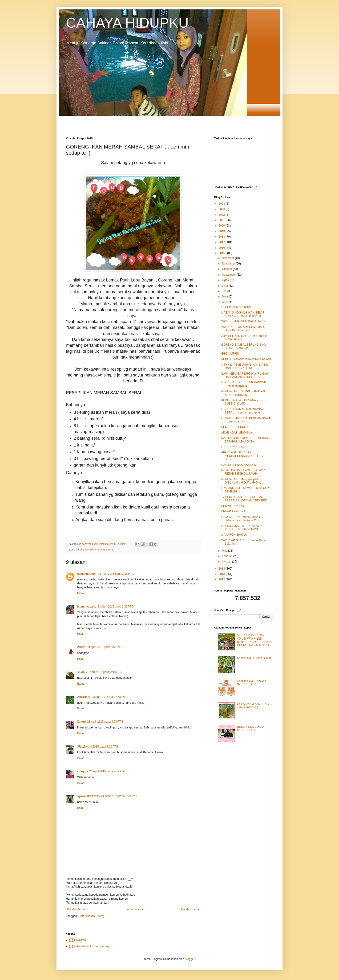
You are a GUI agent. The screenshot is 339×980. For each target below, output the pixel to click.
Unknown (80, 940)
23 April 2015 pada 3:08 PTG (105, 647)
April (225, 302)
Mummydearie (87, 607)
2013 (222, 574)
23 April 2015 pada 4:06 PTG (110, 697)
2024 (222, 204)
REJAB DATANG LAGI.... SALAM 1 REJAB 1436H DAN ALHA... (243, 472)
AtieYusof (84, 697)
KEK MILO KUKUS (233, 506)
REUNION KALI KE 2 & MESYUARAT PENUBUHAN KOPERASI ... (245, 528)
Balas (81, 593)
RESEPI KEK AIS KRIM (236, 307)
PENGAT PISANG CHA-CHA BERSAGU (247, 359)
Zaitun (81, 722)
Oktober (227, 269)
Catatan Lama (190, 909)
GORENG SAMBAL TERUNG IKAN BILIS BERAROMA (244, 346)
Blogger (190, 959)
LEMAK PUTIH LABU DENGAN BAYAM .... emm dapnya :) (246, 420)
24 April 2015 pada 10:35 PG (119, 796)
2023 (222, 209)
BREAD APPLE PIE (234, 511)
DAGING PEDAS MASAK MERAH (243, 465)
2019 (222, 231)
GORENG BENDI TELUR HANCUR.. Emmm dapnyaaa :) (244, 384)
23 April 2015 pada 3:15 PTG (104, 672)
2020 (222, 226)
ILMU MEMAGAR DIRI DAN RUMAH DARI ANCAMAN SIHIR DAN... (244, 375)
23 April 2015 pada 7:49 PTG (107, 771)
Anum (81, 647)
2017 (222, 242)
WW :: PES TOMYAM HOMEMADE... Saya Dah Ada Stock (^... (245, 329)
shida (81, 672)
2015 (222, 253)
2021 (222, 220)
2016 (222, 248)
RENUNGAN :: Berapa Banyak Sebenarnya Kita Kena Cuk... (241, 519)
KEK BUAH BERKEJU (235, 427)
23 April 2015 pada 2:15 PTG (116, 574)
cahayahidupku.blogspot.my (92, 946)
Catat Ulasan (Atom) (91, 916)
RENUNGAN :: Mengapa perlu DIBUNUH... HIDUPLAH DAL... (242, 481)
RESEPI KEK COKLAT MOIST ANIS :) (251, 728)
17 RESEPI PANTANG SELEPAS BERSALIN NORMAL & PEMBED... (245, 499)
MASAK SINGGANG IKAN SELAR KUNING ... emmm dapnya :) (243, 314)
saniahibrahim (87, 574)
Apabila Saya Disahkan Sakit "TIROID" (252, 683)
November (229, 264)
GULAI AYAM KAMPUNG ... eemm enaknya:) (254, 706)
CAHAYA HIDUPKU (127, 23)
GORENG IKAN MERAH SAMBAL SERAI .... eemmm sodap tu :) (243, 411)
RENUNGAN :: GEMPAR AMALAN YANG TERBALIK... (243, 393)
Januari (227, 562)
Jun (225, 291)
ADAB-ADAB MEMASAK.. (238, 433)
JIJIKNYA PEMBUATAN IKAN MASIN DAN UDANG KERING (245, 366)
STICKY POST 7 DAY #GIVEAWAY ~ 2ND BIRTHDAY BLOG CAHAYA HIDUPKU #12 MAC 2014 (254, 640)
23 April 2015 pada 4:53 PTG (105, 722)
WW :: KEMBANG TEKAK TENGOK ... (246, 321)
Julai (225, 286)
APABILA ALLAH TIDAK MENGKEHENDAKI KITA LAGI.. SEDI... (243, 456)
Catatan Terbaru (77, 909)
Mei (225, 297)
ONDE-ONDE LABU (234, 447)
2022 (222, 215)
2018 (222, 237)
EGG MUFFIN (230, 354)
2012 (222, 579)
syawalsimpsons (88, 796)
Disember (228, 258)
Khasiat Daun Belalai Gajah (254, 658)
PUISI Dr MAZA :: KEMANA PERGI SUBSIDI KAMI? (243, 402)
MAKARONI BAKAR (234, 535)
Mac (225, 551)
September (229, 275)
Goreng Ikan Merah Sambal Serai (94, 550)
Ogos (226, 280)
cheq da (83, 771)
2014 (222, 569)
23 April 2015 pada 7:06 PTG (100, 747)
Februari (228, 556)
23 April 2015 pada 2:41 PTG (116, 607)
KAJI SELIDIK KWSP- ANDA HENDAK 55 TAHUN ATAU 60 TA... (246, 440)
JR (79, 747)
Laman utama (134, 909)
